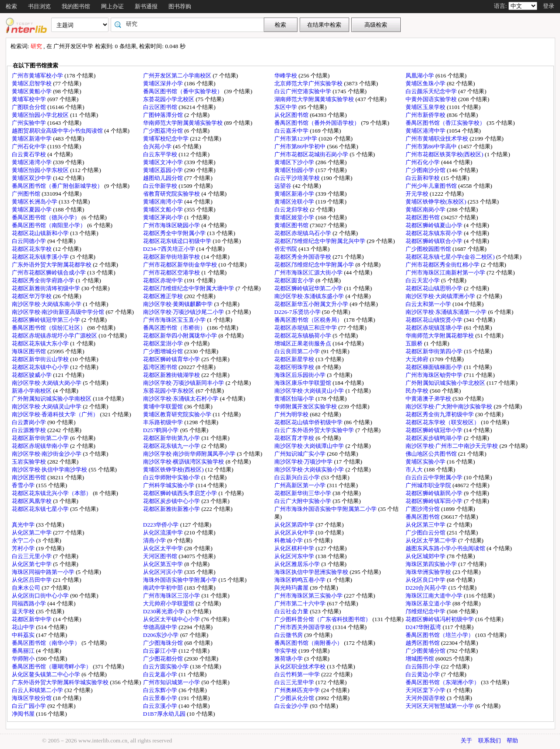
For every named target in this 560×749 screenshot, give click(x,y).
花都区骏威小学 (32, 375)
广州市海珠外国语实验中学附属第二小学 (326, 509)
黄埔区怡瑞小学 (295, 399)
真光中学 (24, 525)
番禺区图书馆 (423, 517)
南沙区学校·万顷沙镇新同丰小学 (184, 383)
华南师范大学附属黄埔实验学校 (184, 123)
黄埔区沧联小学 (295, 202)
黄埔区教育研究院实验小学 (178, 414)
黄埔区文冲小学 (164, 162)
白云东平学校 (161, 154)
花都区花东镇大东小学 (41, 343)
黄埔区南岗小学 (426, 209)
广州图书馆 (27, 194)
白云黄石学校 (30, 154)
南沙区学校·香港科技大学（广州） (56, 414)
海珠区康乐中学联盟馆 (303, 383)
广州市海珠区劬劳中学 (435, 375)
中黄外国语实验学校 (432, 99)
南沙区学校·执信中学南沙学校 (50, 469)
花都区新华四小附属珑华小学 (181, 336)
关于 (466, 740)
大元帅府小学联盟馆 (169, 603)
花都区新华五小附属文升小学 (312, 304)
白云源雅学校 (30, 430)
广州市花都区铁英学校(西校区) (445, 154)
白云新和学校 (423, 178)
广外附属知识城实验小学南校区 (52, 399)
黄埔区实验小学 (426, 462)
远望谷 (283, 186)
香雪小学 (24, 485)
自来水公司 (27, 588)
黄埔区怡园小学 (295, 170)
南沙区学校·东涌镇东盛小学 (310, 296)
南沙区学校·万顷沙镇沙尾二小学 (184, 312)
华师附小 (24, 659)
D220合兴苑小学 (427, 588)
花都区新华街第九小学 (172, 438)
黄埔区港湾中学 (426, 131)
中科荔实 (24, 635)
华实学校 (286, 651)
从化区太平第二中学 (432, 540)
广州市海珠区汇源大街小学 (309, 273)
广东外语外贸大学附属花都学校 (52, 265)
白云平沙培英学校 (298, 178)
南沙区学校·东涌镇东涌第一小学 (447, 312)
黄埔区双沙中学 (32, 178)
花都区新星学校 (295, 359)
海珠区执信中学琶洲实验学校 (312, 572)
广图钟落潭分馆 (164, 115)
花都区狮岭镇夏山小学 (435, 225)
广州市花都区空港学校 (172, 273)
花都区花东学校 (32, 249)
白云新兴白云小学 (298, 477)
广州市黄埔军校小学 (38, 76)
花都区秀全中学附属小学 (175, 233)
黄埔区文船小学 (164, 209)
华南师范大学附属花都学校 (440, 336)
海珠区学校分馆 (32, 698)
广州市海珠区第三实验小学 (309, 596)
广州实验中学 (30, 123)
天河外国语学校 (426, 698)
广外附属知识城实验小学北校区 (446, 383)
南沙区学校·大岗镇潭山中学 (310, 446)
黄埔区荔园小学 (164, 170)
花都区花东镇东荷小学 (435, 233)
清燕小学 (155, 540)
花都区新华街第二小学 (41, 438)
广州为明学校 (292, 414)
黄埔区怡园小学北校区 (41, 115)
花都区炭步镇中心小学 (172, 501)
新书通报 (146, 6)
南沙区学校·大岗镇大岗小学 (47, 383)
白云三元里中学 (295, 682)
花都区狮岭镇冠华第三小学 (47, 320)
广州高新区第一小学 (301, 485)
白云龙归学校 (292, 209)
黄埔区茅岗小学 (164, 217)
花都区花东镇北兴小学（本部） (52, 493)
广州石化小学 (423, 162)
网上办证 (112, 6)
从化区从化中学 (295, 533)
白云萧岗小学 (30, 422)
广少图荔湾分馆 (164, 131)
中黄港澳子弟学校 (429, 399)
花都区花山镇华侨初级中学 (309, 422)
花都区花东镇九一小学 (172, 446)
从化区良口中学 (426, 580)
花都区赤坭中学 (164, 280)
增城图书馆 (420, 659)
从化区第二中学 (32, 533)
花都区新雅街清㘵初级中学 (47, 288)
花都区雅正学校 (164, 296)
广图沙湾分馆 (423, 509)
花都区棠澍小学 (164, 343)
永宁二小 (24, 540)
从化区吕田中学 (32, 580)
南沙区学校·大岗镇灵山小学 (310, 391)
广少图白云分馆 (426, 533)
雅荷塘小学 (289, 659)
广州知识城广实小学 (301, 454)
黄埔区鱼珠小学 (426, 83)
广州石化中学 (30, 146)
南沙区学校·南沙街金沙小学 (47, 454)
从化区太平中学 (164, 548)
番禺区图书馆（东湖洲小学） (443, 682)
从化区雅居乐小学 (298, 564)
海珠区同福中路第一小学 (44, 572)
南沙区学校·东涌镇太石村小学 (182, 399)
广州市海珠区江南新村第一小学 (446, 273)
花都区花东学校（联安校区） (443, 422)
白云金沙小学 (292, 706)
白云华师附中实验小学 (172, 477)
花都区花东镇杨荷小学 (303, 336)
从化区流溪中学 (164, 533)
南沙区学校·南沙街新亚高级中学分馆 (59, 312)
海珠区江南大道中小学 (435, 596)
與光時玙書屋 (292, 588)
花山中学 (24, 627)
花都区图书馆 (423, 217)
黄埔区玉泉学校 (426, 107)
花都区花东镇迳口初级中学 (178, 241)
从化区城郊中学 (426, 556)
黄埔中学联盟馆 (164, 406)
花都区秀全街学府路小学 (44, 280)
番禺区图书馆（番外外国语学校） (318, 123)
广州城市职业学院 (429, 485)
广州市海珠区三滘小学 (172, 596)
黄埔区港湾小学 (32, 162)
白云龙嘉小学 (161, 674)
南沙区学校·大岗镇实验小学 (310, 469)
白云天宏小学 (423, 280)
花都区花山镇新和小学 (41, 233)
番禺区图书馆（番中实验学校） (184, 91)
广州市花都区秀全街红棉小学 (443, 265)
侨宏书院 (286, 249)
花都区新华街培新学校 (172, 257)
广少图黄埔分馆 (426, 651)
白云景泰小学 (161, 698)
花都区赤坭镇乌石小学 (303, 233)
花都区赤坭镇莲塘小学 (435, 328)
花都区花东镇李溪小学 (41, 257)
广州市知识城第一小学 (172, 682)
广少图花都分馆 (164, 659)
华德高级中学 (161, 627)
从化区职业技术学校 (301, 666)
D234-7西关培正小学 (170, 249)
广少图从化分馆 (295, 698)
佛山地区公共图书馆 (432, 454)
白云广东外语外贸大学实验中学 (315, 430)
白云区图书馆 (161, 107)
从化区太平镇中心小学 (172, 619)
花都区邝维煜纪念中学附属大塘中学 (189, 288)
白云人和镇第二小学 (38, 690)
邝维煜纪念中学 (426, 611)
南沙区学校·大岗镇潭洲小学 (441, 296)
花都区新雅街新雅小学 (172, 509)
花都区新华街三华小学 (303, 493)
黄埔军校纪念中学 (166, 139)
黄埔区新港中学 (32, 139)
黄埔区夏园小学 (32, 209)
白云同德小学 (30, 241)
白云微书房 (289, 635)
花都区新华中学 (32, 619)
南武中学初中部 (164, 588)
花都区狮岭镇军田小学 (435, 501)
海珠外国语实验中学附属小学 (181, 580)
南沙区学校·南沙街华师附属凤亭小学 (190, 454)
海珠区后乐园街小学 (301, 375)
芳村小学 (24, 548)
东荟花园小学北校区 (169, 99)
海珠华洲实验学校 (429, 572)
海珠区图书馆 (30, 351)
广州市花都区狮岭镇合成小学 (49, 273)
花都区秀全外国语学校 (303, 257)
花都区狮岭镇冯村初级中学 (440, 619)
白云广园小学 (30, 706)
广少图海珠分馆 (164, 643)
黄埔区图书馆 (292, 225)
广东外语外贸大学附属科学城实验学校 (61, 682)
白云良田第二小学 (298, 351)
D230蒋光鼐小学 (164, 611)
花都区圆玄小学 (295, 280)
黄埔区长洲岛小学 (35, 202)
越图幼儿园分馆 (164, 178)
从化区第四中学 (295, 525)
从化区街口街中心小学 (41, 596)
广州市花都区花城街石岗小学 (312, 154)
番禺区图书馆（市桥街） (175, 328)
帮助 (512, 740)
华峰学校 (286, 76)
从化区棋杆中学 (295, 548)
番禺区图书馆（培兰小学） (440, 635)
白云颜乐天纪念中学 (432, 91)
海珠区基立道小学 (429, 603)
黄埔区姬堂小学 (295, 217)
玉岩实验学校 (30, 462)
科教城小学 (289, 540)
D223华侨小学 (162, 525)
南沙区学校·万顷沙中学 (304, 462)
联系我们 (490, 740)
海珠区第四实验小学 (432, 564)
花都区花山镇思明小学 (435, 288)
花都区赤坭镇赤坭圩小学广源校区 (55, 336)
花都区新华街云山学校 (41, 359)
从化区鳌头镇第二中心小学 (47, 674)
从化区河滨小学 (164, 572)
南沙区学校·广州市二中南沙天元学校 (453, 446)
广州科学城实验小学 (169, 485)
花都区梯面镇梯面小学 (435, 367)
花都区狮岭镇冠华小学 (435, 430)
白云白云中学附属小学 (435, 477)
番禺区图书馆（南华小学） (47, 643)
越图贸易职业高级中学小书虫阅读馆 (58, 131)
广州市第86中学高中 (432, 146)
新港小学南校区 (32, 391)
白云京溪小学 (161, 706)
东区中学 (286, 107)
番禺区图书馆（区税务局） (309, 320)
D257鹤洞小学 (162, 430)
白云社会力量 (292, 611)
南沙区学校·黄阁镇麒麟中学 (179, 304)
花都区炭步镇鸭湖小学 (435, 438)
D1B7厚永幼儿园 (165, 714)
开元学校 (418, 194)
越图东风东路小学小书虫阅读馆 (446, 548)
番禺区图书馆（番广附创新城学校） (58, 186)
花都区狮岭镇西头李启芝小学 (181, 493)
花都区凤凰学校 (32, 501)
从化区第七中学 (32, 564)
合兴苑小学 (158, 146)
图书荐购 (180, 6)
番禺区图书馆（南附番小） (309, 643)
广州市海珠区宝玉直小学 (175, 320)
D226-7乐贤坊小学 (298, 312)
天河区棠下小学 (426, 690)
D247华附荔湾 (424, 627)
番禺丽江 (24, 651)
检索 (11, 6)
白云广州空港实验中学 (303, 91)
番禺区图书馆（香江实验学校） (446, 123)
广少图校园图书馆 (429, 249)
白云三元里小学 (32, 556)
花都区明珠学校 (295, 367)
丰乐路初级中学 (164, 422)
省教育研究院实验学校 (172, 194)
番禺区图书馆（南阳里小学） (49, 225)
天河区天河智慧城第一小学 (440, 706)
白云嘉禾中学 (292, 131)
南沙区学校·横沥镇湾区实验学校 (184, 462)
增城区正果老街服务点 (303, 343)
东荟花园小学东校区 (169, 391)
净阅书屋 (24, 714)
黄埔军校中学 (30, 99)
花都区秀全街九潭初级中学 (440, 414)
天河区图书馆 (161, 556)
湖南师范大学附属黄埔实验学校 (315, 99)
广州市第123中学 (296, 139)
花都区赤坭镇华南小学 (41, 446)
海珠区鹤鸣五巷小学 (301, 580)
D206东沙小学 (162, 635)
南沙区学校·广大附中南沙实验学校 (450, 406)
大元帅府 (418, 359)
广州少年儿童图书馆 (432, 186)
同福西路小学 (30, 603)
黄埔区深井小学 (164, 83)
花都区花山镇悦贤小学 (435, 320)
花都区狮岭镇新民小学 (435, 493)
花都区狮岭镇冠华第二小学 (309, 288)
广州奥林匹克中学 (298, 690)
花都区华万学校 (32, 296)
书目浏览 (39, 6)
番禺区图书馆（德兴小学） (47, 217)
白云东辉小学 (161, 690)
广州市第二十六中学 (301, 603)
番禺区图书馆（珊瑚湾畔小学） (52, 666)
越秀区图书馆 (423, 643)
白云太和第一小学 (429, 304)
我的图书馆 (76, 6)
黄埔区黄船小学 (32, 91)
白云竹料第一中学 (298, 674)
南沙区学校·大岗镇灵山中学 (47, 406)
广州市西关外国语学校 (303, 627)
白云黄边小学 (423, 674)
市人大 (415, 469)
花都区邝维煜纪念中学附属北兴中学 (320, 241)
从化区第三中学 (426, 525)
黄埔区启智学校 (32, 83)
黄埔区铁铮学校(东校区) (437, 202)
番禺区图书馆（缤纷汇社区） (49, 328)
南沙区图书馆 (30, 477)
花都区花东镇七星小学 (41, 509)
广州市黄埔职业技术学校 (437, 139)
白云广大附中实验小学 (303, 501)
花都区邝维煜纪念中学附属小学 (315, 265)
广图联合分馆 (30, 107)
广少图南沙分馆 (426, 170)
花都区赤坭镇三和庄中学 (306, 328)
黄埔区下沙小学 (295, 162)
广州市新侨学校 (426, 115)
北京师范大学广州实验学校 (309, 83)
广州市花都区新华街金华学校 (181, 265)
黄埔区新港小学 (295, 194)
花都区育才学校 (295, 438)
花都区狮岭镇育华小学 (172, 359)
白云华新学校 (161, 186)
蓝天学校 (24, 611)
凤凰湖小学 (420, 76)
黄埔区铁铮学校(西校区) (174, 469)
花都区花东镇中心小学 (41, 367)
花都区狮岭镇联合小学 (435, 241)
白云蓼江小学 (161, 651)
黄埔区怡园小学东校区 (41, 170)
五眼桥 (415, 343)
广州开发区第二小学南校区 (178, 76)
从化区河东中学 (295, 556)
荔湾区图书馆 (161, 367)
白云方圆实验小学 (166, 666)
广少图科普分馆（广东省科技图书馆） (323, 619)
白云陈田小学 (423, 666)
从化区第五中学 (164, 564)
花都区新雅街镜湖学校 (172, 375)
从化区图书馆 (292, 115)
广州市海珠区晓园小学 (172, 225)
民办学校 (418, 391)
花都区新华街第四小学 (435, 351)
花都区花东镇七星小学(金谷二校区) (451, 257)
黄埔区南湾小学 (164, 202)
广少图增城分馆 (164, 351)
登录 (549, 6)
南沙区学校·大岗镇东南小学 (47, 304)
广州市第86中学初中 (301, 146)
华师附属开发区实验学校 (306, 406)
